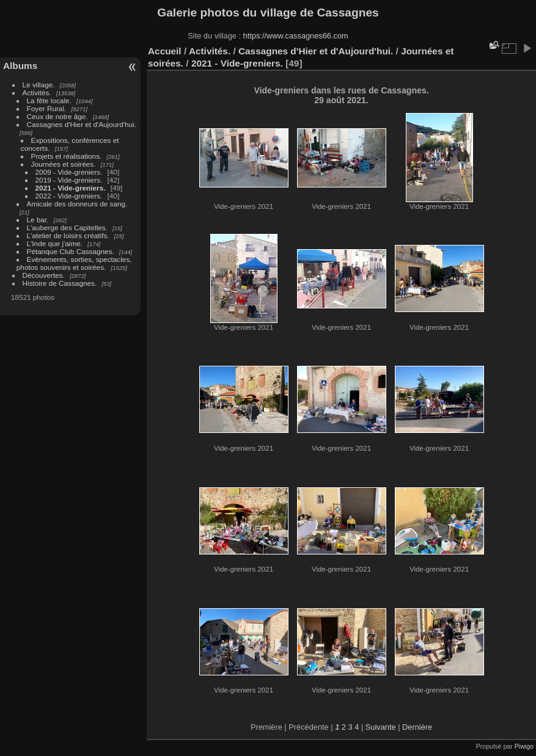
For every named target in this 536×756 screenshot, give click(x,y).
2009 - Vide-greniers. (69, 172)
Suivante (381, 727)
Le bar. (38, 220)
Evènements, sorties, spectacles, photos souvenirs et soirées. (74, 263)
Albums (20, 66)
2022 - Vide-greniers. (70, 196)
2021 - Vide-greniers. (71, 188)
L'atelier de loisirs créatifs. (68, 235)
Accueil (165, 51)
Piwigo (524, 746)
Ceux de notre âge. (57, 116)
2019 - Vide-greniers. (69, 180)
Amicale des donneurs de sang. (77, 204)
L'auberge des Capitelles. (67, 227)
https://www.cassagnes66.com (296, 36)
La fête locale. (49, 100)
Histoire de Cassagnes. (60, 283)
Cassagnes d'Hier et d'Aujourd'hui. (82, 124)
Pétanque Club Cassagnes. (71, 251)
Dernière (417, 727)
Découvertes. (44, 275)
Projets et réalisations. (67, 156)
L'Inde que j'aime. (55, 243)
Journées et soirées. (64, 164)
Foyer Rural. (47, 108)
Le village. (39, 85)
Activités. (37, 93)
